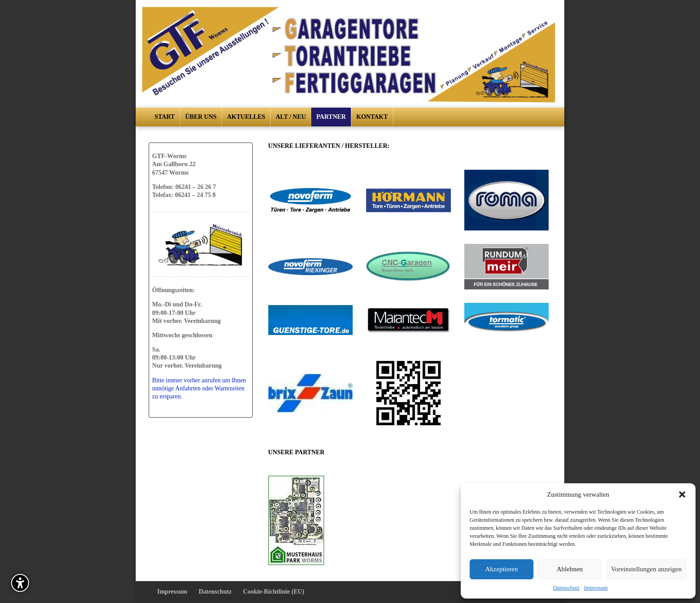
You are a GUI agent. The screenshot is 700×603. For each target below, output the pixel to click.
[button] (682, 494)
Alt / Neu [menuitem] (291, 117)
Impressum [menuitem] (172, 592)
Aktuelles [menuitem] (246, 117)
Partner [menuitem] (331, 117)
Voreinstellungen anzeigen (646, 569)
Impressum (596, 588)
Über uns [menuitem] (201, 117)
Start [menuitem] (165, 117)
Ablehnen (570, 569)
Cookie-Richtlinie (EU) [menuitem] (273, 592)
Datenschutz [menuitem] (215, 592)
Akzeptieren (502, 569)
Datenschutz (566, 588)
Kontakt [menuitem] (372, 117)
